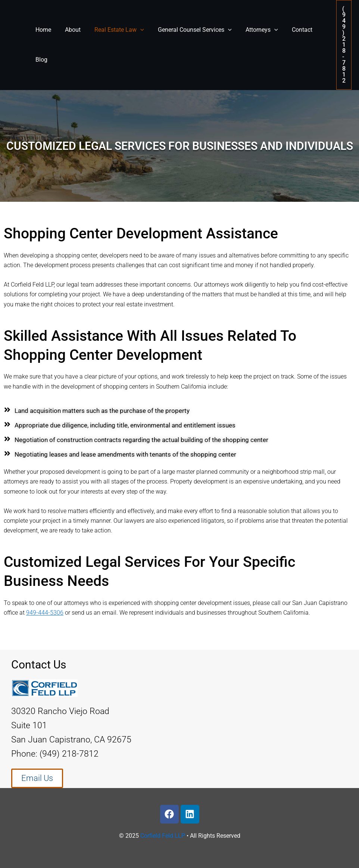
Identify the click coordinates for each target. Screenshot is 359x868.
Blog (40, 60)
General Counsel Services (188, 30)
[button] (344, 45)
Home (42, 30)
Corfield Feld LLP (163, 836)
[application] (135, 30)
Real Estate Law (114, 30)
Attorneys (253, 30)
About (70, 30)
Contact (291, 30)
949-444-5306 (45, 613)
